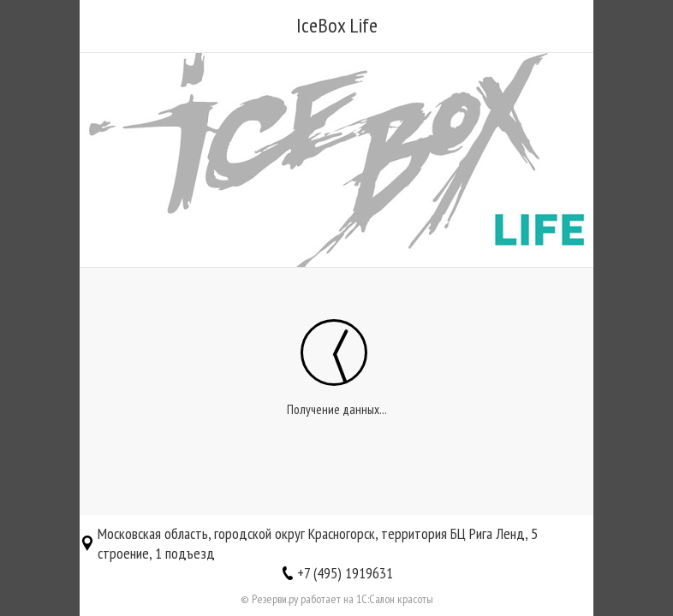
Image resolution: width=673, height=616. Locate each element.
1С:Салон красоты (395, 599)
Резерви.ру (275, 599)
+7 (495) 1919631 (345, 573)
